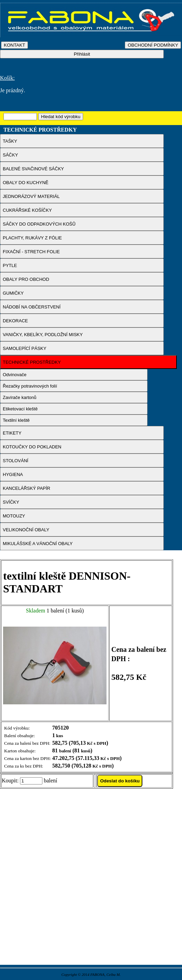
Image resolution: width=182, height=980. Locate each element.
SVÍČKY (11, 502)
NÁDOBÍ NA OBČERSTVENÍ (32, 307)
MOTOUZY (14, 516)
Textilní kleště (16, 420)
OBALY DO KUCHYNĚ (26, 183)
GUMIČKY (13, 293)
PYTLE (10, 265)
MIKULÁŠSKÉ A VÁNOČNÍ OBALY (38, 544)
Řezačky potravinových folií (30, 386)
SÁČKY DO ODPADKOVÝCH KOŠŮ (39, 224)
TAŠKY (10, 141)
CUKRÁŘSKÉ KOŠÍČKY (27, 210)
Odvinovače (15, 375)
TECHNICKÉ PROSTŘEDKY (32, 362)
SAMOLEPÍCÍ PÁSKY (24, 348)
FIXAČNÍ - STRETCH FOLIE (31, 252)
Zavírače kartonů (20, 397)
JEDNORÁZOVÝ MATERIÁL (31, 196)
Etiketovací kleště (20, 409)
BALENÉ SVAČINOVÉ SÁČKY (33, 169)
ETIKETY (12, 433)
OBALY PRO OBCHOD (26, 279)
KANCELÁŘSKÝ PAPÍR (27, 488)
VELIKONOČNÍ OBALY (26, 530)
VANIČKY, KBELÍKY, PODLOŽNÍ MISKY (43, 335)
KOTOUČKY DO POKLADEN (32, 447)
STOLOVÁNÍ (16, 461)
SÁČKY (10, 155)
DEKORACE (15, 321)
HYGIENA (13, 474)
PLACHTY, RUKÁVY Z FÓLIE (32, 238)
